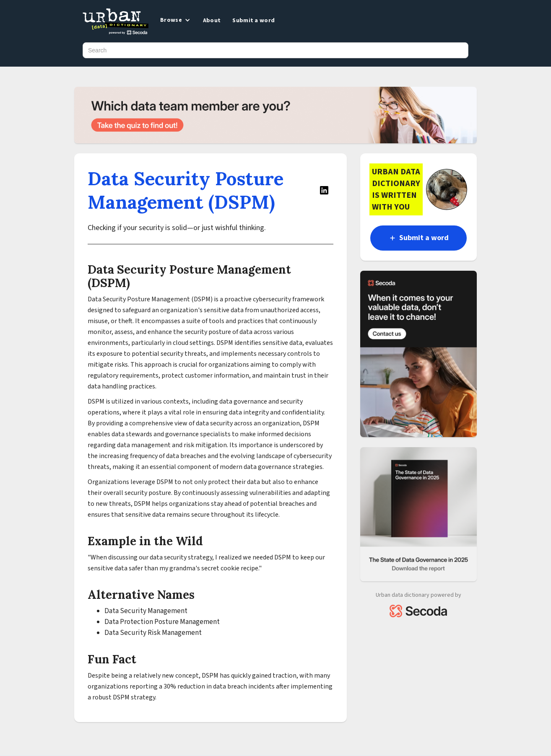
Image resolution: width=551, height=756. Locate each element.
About (212, 21)
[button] (174, 20)
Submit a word (253, 21)
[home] (116, 22)
